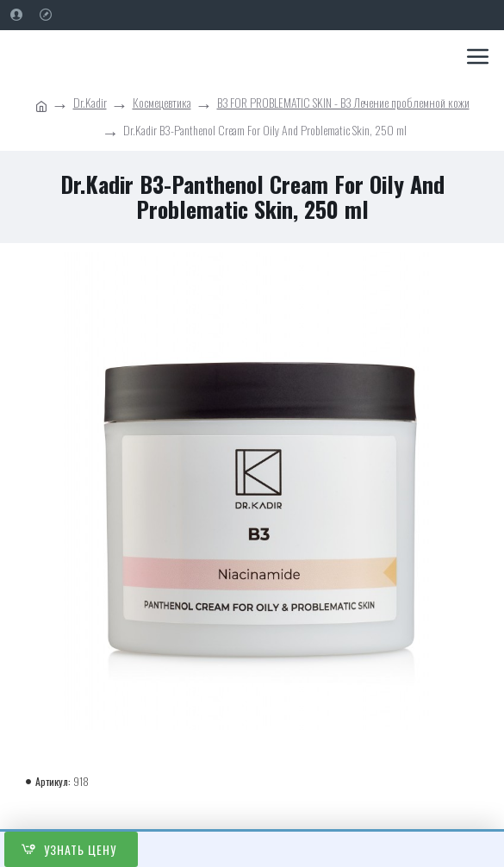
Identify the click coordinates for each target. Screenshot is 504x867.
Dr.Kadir (90, 102)
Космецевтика (162, 102)
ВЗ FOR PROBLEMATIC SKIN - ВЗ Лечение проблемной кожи (343, 102)
